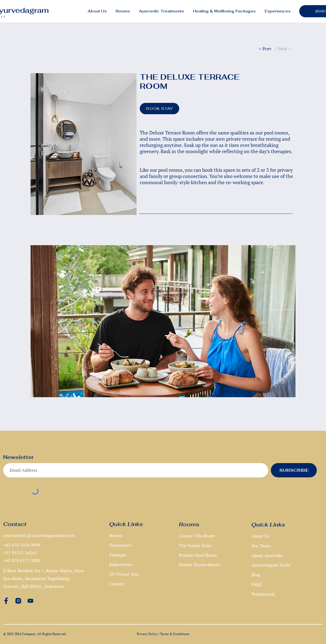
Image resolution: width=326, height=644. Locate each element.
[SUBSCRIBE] (294, 470)
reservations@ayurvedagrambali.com (39, 535)
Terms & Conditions (175, 634)
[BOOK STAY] (159, 109)
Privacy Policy (147, 634)
